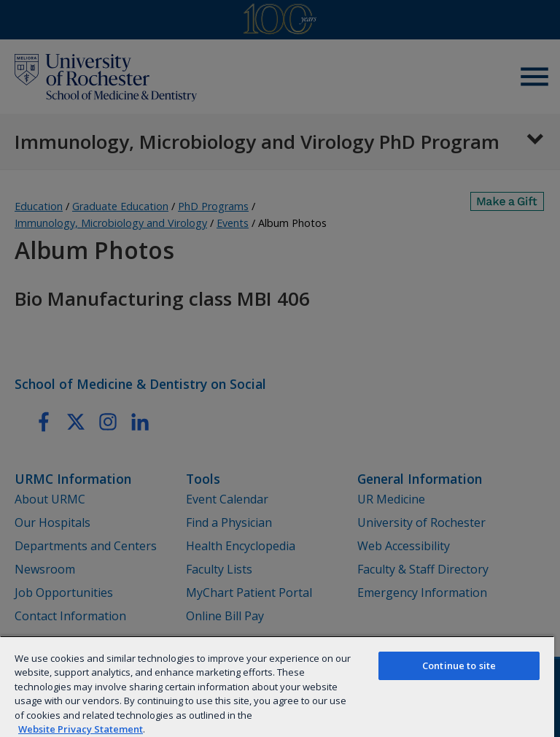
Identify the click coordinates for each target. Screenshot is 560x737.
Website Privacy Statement (81, 729)
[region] (277, 686)
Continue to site (459, 665)
